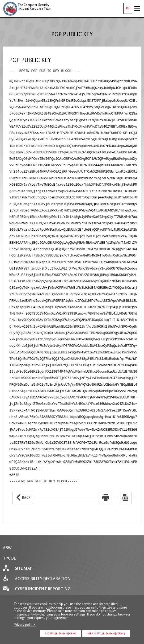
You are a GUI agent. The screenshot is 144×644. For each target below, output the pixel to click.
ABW (7, 514)
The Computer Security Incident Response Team (27, 6)
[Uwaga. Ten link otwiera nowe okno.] (106, 464)
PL (126, 6)
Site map (24, 534)
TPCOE (10, 524)
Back (21, 461)
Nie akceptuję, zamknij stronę (106, 633)
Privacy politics (25, 625)
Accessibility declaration (43, 545)
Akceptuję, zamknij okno (60, 633)
